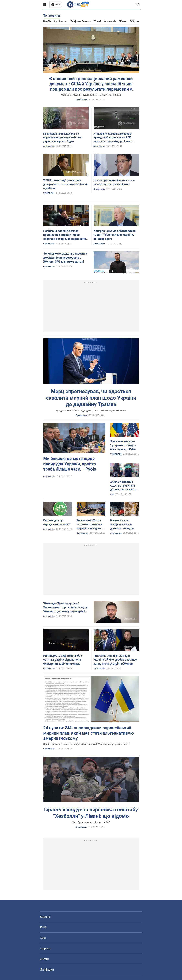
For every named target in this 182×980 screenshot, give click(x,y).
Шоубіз (47, 21)
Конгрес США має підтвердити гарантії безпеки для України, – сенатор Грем (115, 235)
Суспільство (61, 21)
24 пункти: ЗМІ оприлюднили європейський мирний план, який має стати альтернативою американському (88, 733)
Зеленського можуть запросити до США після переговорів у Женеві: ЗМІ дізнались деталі (65, 257)
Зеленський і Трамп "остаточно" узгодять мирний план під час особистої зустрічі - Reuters (90, 528)
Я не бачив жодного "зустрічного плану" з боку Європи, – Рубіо (123, 445)
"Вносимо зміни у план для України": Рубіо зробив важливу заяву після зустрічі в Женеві (115, 660)
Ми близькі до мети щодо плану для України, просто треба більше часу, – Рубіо (70, 464)
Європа (45, 917)
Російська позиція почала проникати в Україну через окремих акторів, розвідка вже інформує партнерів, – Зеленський (65, 239)
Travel (98, 21)
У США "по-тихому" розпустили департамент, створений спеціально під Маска (66, 184)
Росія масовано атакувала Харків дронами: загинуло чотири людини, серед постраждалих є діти (124, 528)
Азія (112, 494)
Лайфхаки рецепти (81, 21)
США (43, 927)
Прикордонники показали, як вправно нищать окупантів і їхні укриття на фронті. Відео (63, 138)
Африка (45, 948)
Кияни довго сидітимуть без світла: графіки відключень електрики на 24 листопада (63, 660)
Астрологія (110, 21)
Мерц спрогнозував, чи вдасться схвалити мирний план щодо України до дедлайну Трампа (91, 398)
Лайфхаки (135, 21)
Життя (123, 21)
